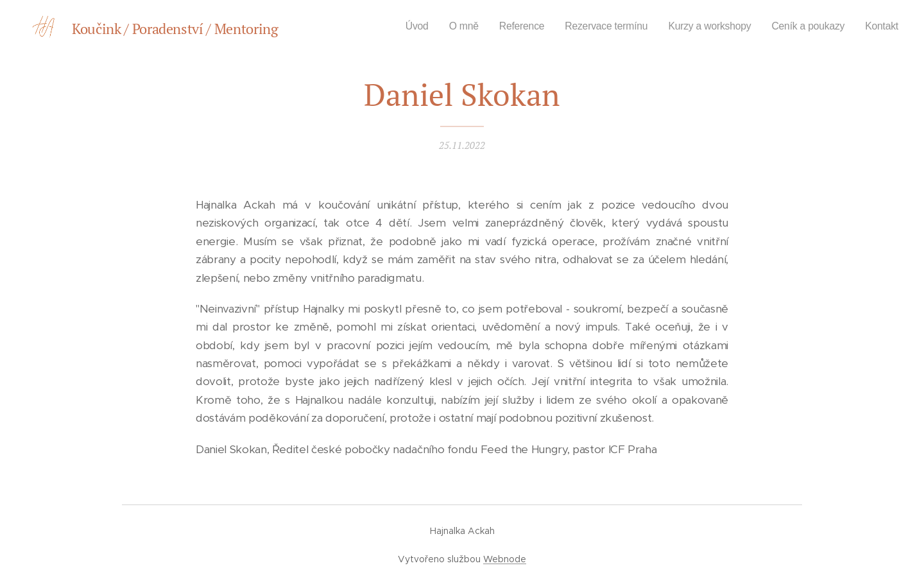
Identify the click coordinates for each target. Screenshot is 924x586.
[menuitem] (397, 26)
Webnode (505, 559)
